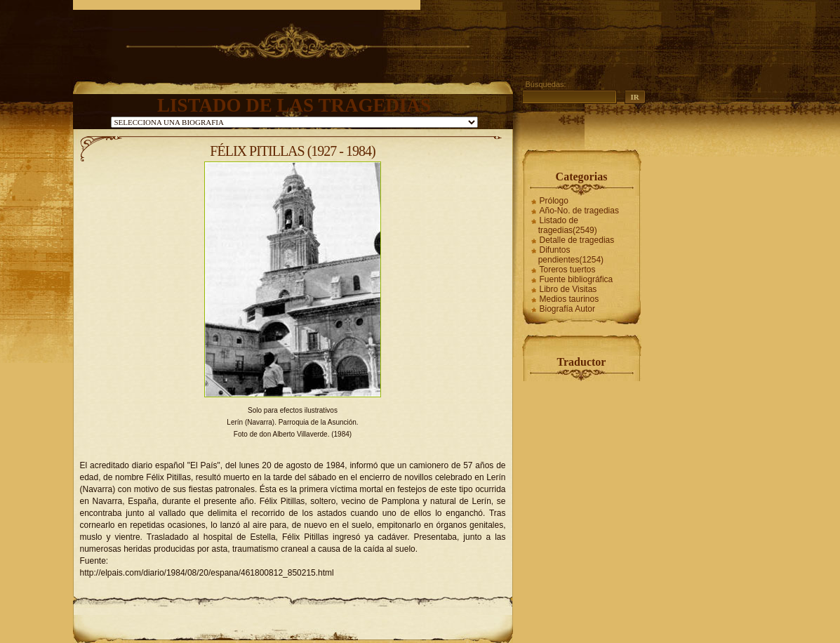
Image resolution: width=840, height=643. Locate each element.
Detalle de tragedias (577, 240)
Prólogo (554, 201)
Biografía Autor (567, 309)
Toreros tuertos (568, 270)
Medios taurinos (569, 299)
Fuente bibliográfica (576, 279)
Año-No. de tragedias (579, 211)
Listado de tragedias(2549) (568, 225)
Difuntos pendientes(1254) (571, 255)
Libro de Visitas (568, 289)
